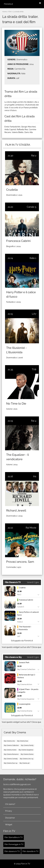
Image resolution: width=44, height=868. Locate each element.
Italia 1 (33, 258)
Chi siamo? (10, 804)
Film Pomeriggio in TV (14, 844)
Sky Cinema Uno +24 (27, 759)
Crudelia (12, 190)
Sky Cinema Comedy (11, 759)
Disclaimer (10, 818)
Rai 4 (34, 421)
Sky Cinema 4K (25, 763)
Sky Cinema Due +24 (11, 763)
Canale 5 (32, 207)
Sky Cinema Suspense (26, 750)
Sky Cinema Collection (11, 745)
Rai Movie (31, 528)
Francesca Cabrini (18, 241)
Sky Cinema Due (23, 741)
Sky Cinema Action (10, 750)
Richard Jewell (16, 510)
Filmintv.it (8, 4)
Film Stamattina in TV (14, 837)
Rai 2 (34, 156)
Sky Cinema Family (27, 745)
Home (5, 12)
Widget (9, 825)
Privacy (9, 811)
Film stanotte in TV (31, 851)
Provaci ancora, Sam (20, 562)
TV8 (34, 369)
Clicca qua (36, 647)
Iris (35, 476)
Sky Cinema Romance (11, 754)
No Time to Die (16, 404)
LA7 (34, 314)
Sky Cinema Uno (9, 741)
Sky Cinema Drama (27, 754)
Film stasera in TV (12, 851)
